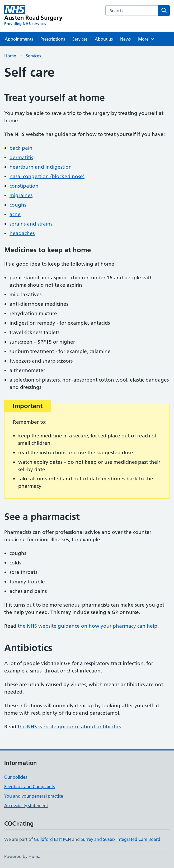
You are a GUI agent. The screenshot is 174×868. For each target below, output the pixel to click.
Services (80, 39)
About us (104, 39)
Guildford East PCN (52, 839)
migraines (21, 195)
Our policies (16, 777)
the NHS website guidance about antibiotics (69, 727)
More (146, 39)
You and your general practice (34, 796)
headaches (22, 233)
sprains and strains (31, 224)
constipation (24, 186)
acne (15, 214)
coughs (18, 205)
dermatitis (21, 157)
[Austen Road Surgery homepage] (33, 16)
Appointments (19, 39)
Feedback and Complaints (29, 787)
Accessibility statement (26, 806)
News (125, 39)
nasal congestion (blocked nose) (47, 176)
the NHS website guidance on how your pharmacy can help (88, 626)
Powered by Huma (22, 856)
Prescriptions (53, 39)
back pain (21, 148)
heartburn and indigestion (41, 167)
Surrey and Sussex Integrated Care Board (121, 839)
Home (10, 56)
